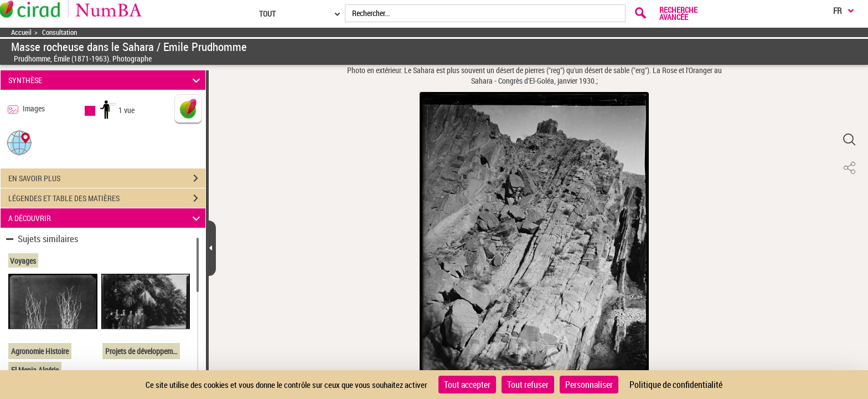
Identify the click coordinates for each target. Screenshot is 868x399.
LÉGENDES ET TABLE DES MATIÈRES (107, 198)
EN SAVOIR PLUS (107, 178)
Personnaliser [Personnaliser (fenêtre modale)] (589, 385)
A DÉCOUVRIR (106, 218)
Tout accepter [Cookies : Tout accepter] (467, 385)
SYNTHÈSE (106, 80)
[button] (19, 142)
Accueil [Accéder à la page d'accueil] (21, 32)
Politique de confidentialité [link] (676, 385)
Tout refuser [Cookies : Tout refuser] (528, 385)
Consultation (60, 32)
